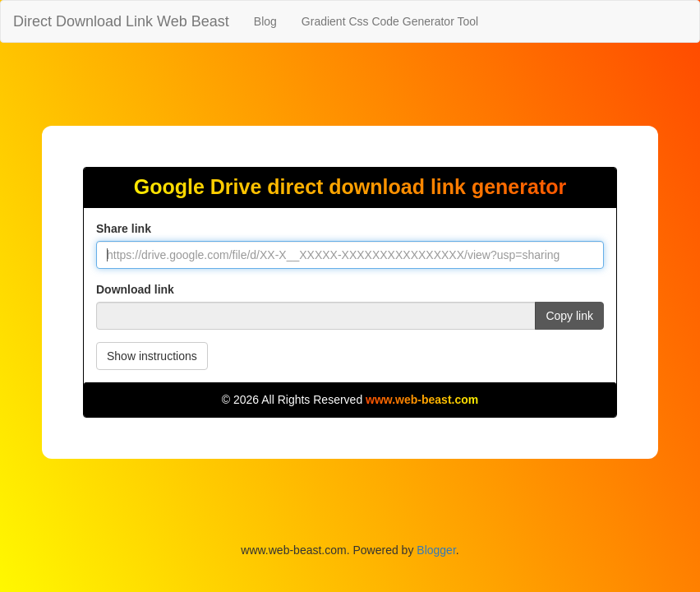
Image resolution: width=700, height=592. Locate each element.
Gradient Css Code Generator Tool (390, 21)
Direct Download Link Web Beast (121, 21)
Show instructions (152, 356)
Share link (124, 229)
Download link (135, 289)
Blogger (436, 550)
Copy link (569, 316)
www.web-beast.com (422, 400)
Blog (265, 21)
